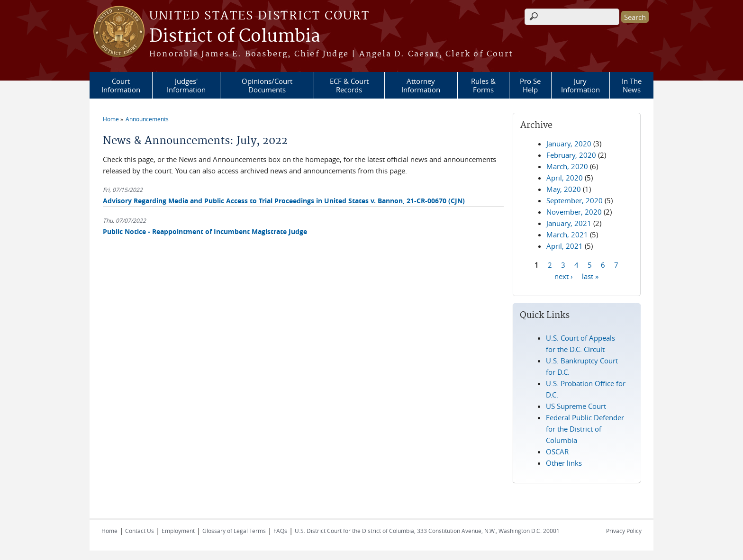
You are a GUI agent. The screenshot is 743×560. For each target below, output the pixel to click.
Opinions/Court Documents (267, 85)
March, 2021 (567, 235)
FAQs (280, 531)
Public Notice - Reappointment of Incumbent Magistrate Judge (205, 231)
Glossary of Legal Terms (234, 531)
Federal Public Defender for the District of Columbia (585, 429)
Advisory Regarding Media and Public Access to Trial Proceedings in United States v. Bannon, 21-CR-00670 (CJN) (284, 201)
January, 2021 (569, 223)
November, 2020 (574, 212)
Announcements (147, 119)
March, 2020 (567, 166)
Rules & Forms (483, 85)
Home (111, 119)
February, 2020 (571, 155)
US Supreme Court (576, 406)
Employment (178, 531)
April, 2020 (565, 178)
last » (590, 276)
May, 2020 (564, 189)
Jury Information (580, 85)
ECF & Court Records (349, 85)
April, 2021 (565, 246)
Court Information (121, 85)
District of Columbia (235, 36)
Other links (564, 463)
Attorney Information (421, 85)
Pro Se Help (530, 85)
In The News (632, 85)
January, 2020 (569, 144)
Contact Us (140, 531)
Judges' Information (186, 85)
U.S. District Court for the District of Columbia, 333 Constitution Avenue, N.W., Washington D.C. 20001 (427, 531)
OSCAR (557, 452)
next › (564, 276)
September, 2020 (575, 200)
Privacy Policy (624, 531)
